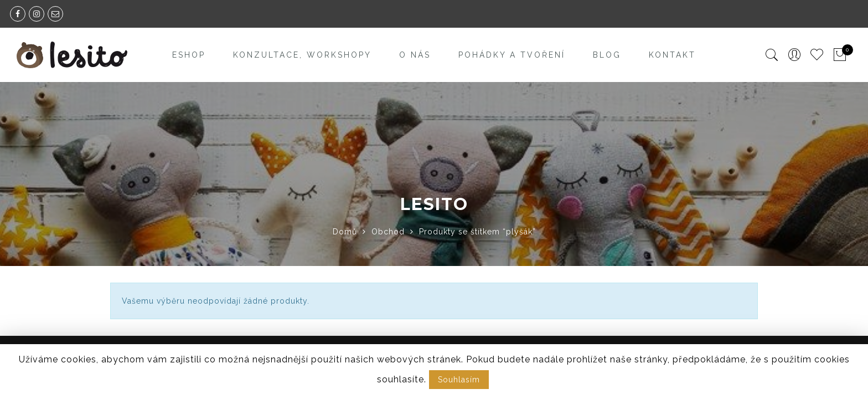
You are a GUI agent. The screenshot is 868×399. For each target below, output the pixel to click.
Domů (345, 232)
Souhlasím (459, 380)
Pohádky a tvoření (512, 55)
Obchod (388, 232)
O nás (415, 55)
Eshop (189, 55)
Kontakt (672, 55)
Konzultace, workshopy (302, 55)
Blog (607, 55)
